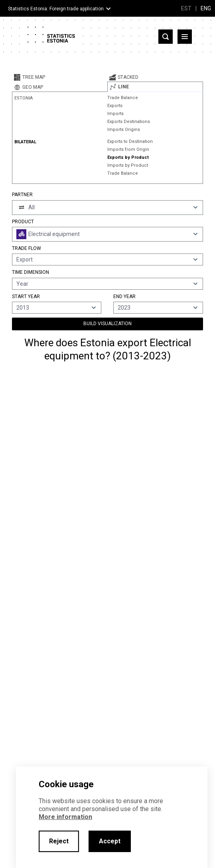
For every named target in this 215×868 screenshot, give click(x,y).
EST (186, 8)
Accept (110, 841)
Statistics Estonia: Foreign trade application (56, 9)
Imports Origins (124, 130)
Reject (59, 841)
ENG (206, 8)
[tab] (60, 77)
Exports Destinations (129, 122)
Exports (115, 106)
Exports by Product (128, 157)
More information (65, 817)
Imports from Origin (128, 149)
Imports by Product (128, 165)
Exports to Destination (130, 141)
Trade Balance (123, 98)
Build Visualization (107, 324)
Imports (115, 114)
